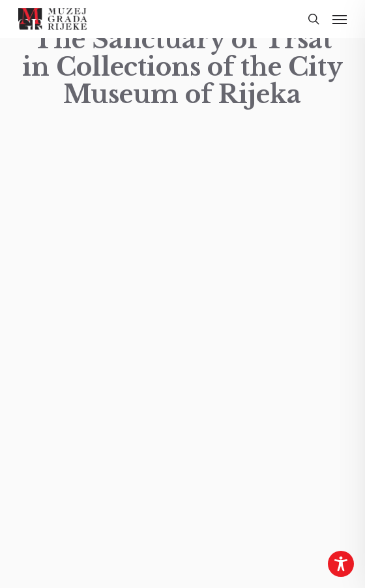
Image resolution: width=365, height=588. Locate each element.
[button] (340, 19)
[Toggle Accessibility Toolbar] (341, 564)
